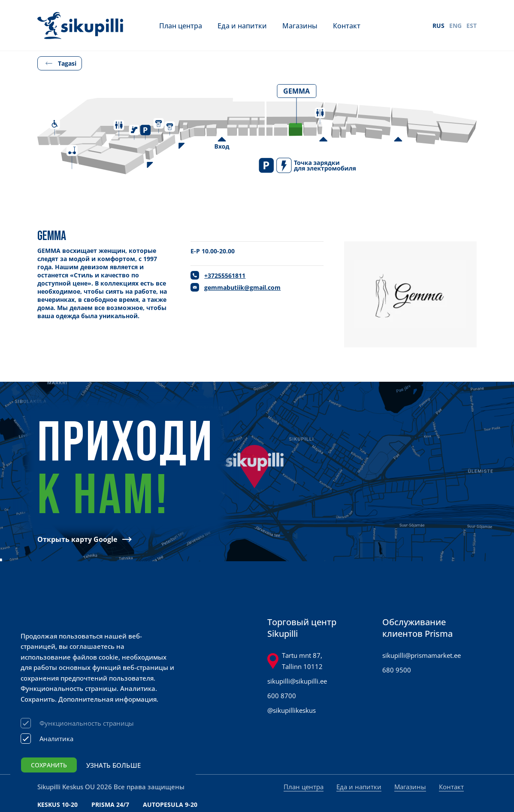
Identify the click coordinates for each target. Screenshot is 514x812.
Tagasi (67, 63)
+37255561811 (225, 275)
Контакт (347, 26)
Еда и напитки (242, 26)
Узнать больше (113, 765)
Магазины (300, 26)
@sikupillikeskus (292, 710)
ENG (455, 26)
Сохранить (49, 765)
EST (472, 26)
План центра (181, 26)
